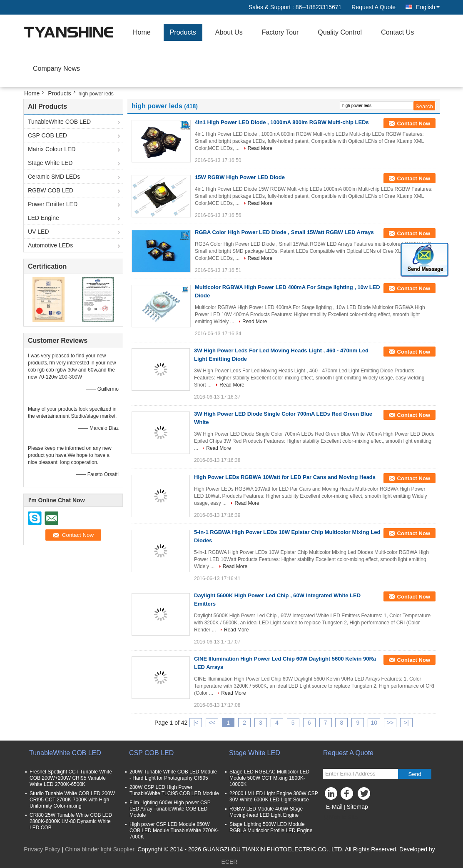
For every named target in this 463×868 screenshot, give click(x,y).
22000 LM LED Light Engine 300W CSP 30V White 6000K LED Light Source (274, 797)
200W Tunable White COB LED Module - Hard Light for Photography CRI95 (173, 775)
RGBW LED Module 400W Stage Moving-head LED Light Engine (266, 812)
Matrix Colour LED (52, 149)
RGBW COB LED (51, 190)
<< (212, 723)
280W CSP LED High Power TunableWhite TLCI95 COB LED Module (174, 790)
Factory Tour (280, 32)
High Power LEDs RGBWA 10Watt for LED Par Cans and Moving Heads (285, 477)
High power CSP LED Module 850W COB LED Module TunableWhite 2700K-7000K (174, 831)
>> (390, 723)
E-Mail (334, 807)
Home (142, 32)
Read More (260, 148)
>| (406, 723)
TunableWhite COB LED (59, 122)
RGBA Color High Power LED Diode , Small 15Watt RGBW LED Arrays (284, 232)
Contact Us (397, 32)
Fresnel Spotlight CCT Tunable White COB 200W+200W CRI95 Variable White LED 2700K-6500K (71, 778)
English (428, 7)
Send (414, 774)
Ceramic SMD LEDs (54, 177)
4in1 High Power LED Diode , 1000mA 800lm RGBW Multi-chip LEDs (282, 122)
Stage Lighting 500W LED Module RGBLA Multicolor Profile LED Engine (271, 827)
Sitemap (357, 807)
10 (374, 723)
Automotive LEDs (50, 245)
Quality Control (340, 32)
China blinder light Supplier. (101, 849)
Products (183, 32)
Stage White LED (50, 163)
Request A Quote (373, 7)
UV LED (39, 232)
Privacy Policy (42, 849)
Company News (56, 69)
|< (196, 723)
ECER (230, 862)
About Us (229, 32)
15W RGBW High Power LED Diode (240, 177)
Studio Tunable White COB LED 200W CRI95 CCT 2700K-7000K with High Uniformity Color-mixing (72, 800)
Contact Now (414, 123)
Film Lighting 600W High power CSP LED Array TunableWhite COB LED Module (170, 809)
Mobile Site (340, 817)
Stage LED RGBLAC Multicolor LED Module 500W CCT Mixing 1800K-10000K (269, 778)
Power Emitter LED (53, 204)
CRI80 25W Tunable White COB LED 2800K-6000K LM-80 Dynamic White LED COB (71, 821)
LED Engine (44, 218)
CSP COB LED (47, 135)
